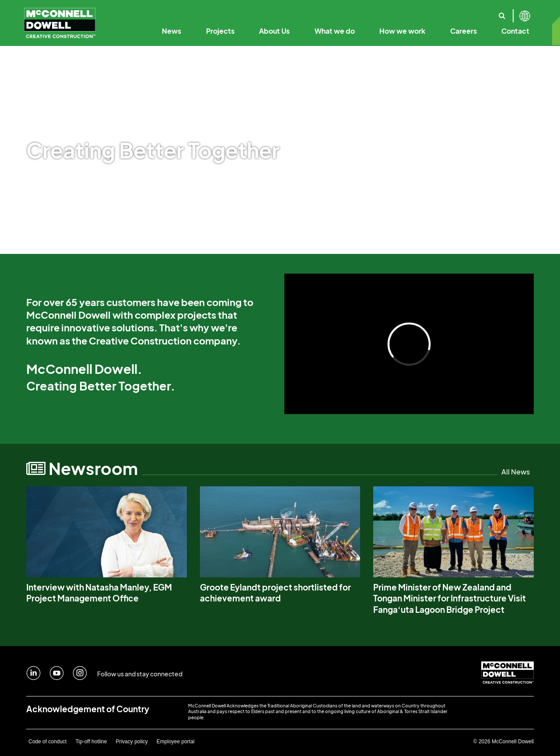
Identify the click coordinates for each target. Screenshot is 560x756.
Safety (474, 12)
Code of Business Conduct (351, 12)
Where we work (468, 12)
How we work (402, 31)
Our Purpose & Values (216, 12)
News (171, 31)
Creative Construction (263, 12)
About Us (274, 31)
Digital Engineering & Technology (355, 12)
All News (516, 472)
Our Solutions (424, 12)
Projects (220, 31)
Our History (159, 12)
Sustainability (434, 12)
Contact (515, 31)
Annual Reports (422, 12)
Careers (464, 31)
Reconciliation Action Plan (493, 12)
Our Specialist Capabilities (493, 12)
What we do (335, 31)
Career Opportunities (434, 12)
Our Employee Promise (359, 12)
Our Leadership (280, 12)
